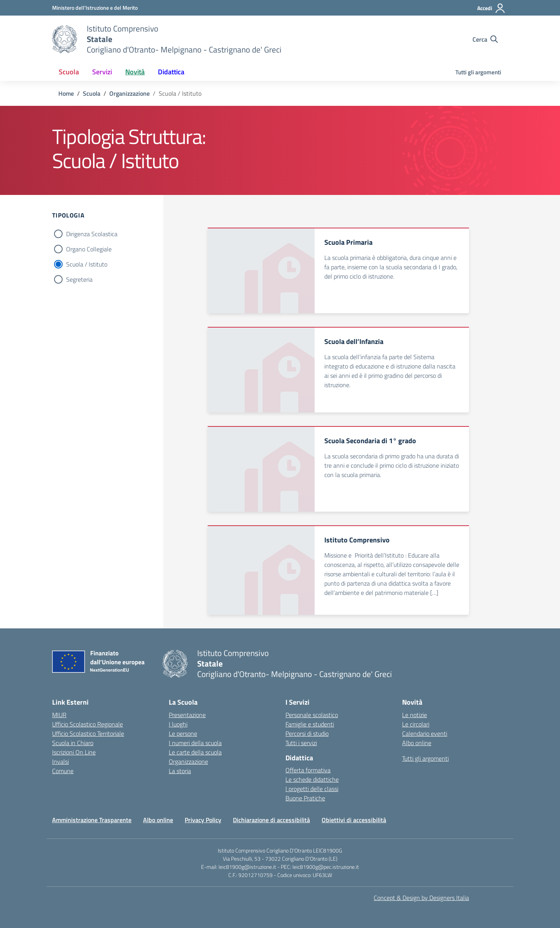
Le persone (183, 733)
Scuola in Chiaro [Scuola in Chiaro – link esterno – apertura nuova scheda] (73, 743)
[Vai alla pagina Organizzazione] (129, 93)
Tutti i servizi (301, 743)
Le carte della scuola (195, 752)
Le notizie (415, 715)
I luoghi (178, 724)
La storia (180, 771)
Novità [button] (135, 72)
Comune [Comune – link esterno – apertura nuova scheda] (63, 771)
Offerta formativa (308, 770)
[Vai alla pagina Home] (66, 93)
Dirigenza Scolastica (92, 234)
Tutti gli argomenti (478, 72)
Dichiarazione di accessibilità (271, 820)
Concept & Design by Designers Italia (421, 898)
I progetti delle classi (312, 789)
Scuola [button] (69, 72)
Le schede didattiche (312, 779)
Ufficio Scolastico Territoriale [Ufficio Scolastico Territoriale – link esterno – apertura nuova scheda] (88, 733)
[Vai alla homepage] (65, 39)
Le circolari (416, 724)
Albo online (417, 743)
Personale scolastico (312, 715)
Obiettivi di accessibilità (354, 820)
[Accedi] (491, 8)
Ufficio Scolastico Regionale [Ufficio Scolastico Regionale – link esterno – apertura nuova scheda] (87, 724)
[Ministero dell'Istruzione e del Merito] (95, 8)
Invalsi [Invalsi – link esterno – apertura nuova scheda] (60, 761)
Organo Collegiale (89, 249)
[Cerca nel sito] (485, 39)
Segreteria (79, 279)
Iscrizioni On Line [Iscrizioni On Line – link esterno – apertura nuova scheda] (74, 752)
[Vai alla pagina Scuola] (92, 93)
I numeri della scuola (195, 743)
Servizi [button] (102, 72)
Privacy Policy (203, 820)
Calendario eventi (425, 733)
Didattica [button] (171, 72)
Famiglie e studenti (310, 724)
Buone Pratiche (305, 798)
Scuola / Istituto (87, 264)
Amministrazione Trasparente (92, 820)
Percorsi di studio (307, 733)
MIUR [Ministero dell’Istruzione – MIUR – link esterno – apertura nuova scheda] (59, 715)
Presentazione (187, 715)
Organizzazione (188, 761)
